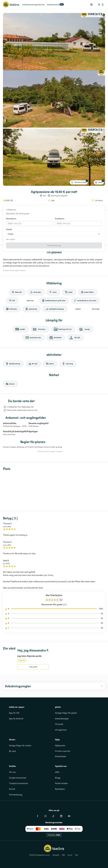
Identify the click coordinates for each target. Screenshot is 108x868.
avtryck (70, 855)
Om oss (12, 772)
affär (57, 772)
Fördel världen (61, 783)
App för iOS (14, 713)
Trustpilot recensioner (18, 783)
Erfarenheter (61, 756)
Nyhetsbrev (60, 789)
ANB (63, 855)
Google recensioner (18, 778)
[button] (91, 5)
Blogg (58, 778)
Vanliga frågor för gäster (66, 713)
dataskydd (56, 855)
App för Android (16, 719)
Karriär (12, 789)
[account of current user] (101, 5)
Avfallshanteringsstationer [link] (33, 4)
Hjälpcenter (60, 745)
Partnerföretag (16, 795)
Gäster (9, 229)
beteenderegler (62, 719)
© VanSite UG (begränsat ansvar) (39, 855)
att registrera (61, 730)
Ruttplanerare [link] (56, 4)
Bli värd (12, 751)
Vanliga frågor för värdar (20, 745)
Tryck (77, 855)
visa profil (33, 667)
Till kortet (59, 724)
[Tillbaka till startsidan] (11, 4)
